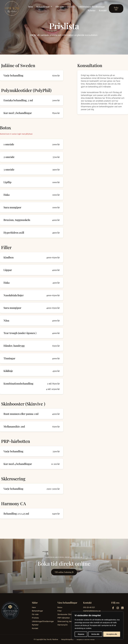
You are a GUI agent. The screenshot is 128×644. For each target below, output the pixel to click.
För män (60, 7)
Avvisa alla (95, 634)
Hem (31, 7)
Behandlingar (44, 7)
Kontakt (103, 10)
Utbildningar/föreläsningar (92, 7)
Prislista (71, 7)
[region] (97, 625)
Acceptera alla (112, 634)
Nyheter (92, 10)
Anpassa (81, 634)
